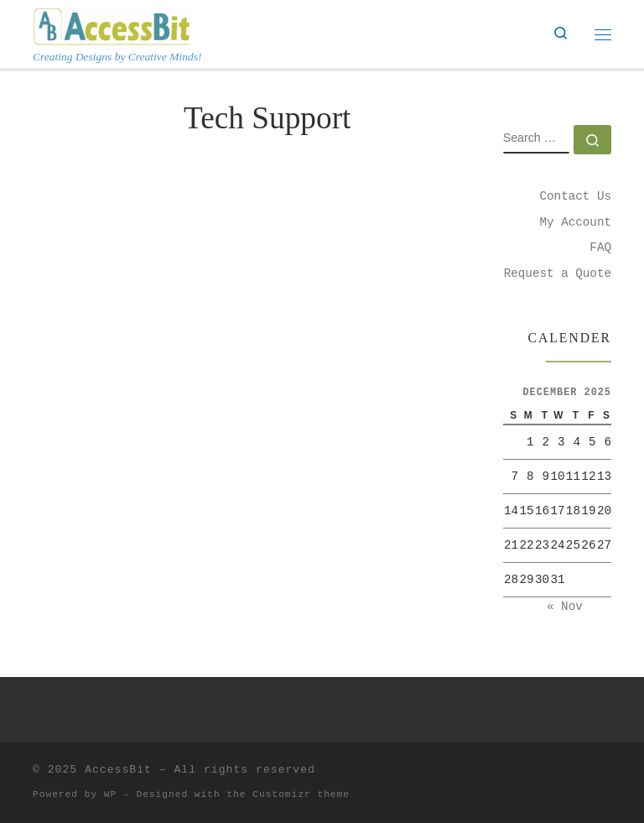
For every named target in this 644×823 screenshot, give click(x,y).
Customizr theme (301, 794)
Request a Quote (558, 273)
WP (110, 794)
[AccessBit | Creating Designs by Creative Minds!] (112, 25)
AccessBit (118, 770)
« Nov (565, 607)
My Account (575, 222)
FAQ (600, 247)
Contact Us (575, 196)
